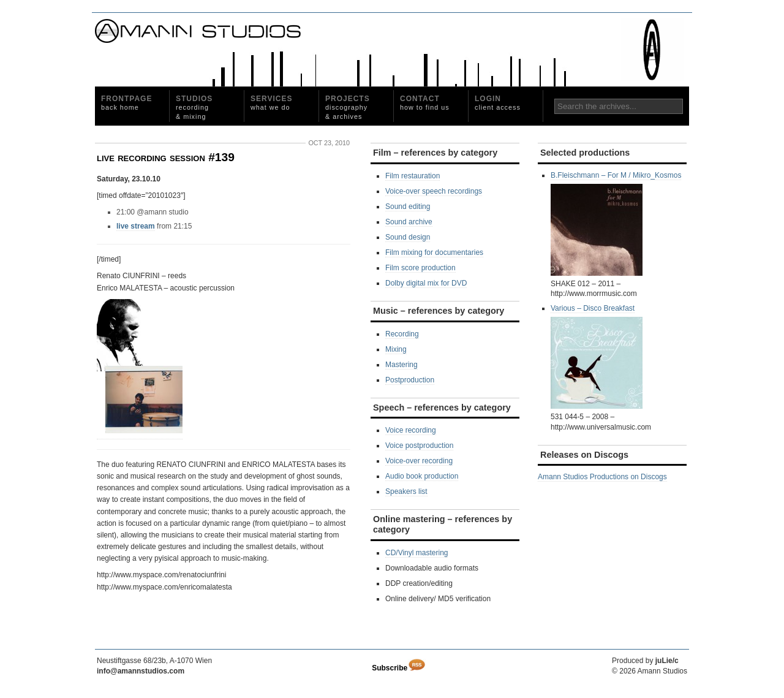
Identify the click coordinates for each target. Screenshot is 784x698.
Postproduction (410, 380)
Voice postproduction (419, 446)
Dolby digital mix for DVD (426, 283)
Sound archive (409, 222)
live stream (136, 226)
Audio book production (422, 476)
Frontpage (126, 103)
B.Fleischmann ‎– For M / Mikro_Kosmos (616, 223)
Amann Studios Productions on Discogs (602, 477)
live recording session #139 (166, 157)
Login (498, 103)
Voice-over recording (419, 461)
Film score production (420, 268)
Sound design (408, 237)
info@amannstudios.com (141, 671)
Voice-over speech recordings (434, 191)
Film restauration (413, 176)
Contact (425, 103)
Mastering (401, 365)
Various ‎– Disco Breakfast (597, 356)
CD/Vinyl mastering (417, 553)
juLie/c (667, 661)
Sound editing (408, 207)
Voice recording (411, 430)
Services (271, 103)
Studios (194, 107)
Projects (348, 107)
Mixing (396, 349)
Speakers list (406, 491)
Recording (402, 334)
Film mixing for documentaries (434, 252)
